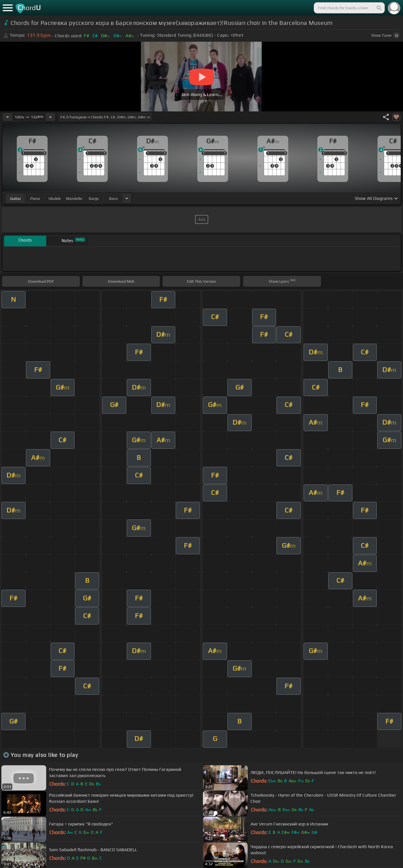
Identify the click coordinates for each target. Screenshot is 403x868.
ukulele (55, 198)
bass (113, 198)
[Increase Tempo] (50, 117)
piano (35, 198)
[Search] (379, 8)
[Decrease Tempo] (8, 117)
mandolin (74, 198)
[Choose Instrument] (127, 198)
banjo (94, 198)
